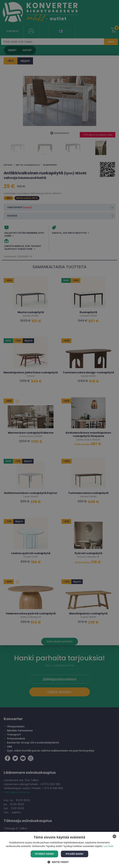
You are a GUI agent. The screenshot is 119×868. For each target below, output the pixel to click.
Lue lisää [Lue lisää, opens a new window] (108, 846)
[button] (59, 862)
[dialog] (60, 434)
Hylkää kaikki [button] (74, 854)
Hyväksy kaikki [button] (44, 854)
